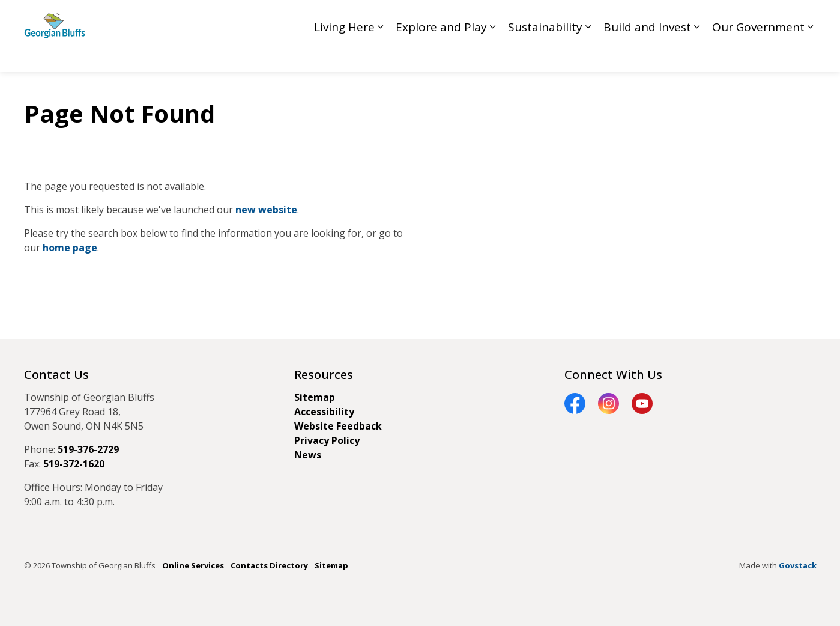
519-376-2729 (88, 449)
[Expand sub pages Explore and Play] (493, 54)
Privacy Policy (327, 440)
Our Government (758, 54)
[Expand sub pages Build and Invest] (697, 54)
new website (266, 210)
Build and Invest (647, 54)
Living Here (344, 54)
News (308, 455)
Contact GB (721, 18)
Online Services (193, 565)
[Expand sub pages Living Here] (381, 54)
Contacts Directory (269, 565)
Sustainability (545, 54)
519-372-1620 (74, 464)
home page (70, 248)
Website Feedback (338, 426)
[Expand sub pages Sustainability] (588, 54)
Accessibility (324, 412)
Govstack (798, 565)
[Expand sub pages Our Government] (811, 54)
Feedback (668, 18)
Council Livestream (600, 18)
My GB (769, 18)
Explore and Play (441, 54)
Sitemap (315, 397)
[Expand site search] (805, 18)
